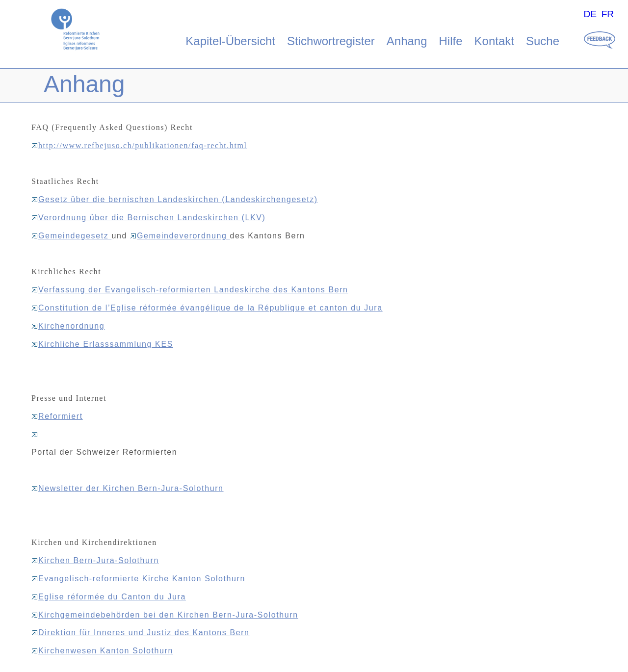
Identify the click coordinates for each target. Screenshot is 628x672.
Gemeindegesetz (71, 236)
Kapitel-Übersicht (230, 41)
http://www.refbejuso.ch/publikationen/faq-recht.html (139, 145)
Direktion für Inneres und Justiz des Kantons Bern (141, 633)
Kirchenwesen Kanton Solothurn (102, 651)
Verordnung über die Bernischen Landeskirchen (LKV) (148, 218)
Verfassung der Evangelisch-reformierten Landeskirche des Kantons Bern (190, 290)
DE (590, 14)
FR (608, 14)
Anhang (407, 41)
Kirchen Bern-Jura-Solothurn (95, 560)
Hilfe (451, 41)
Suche (543, 41)
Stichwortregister (331, 41)
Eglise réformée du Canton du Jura (109, 597)
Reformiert (57, 416)
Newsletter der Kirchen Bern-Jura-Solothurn (128, 488)
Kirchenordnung (68, 326)
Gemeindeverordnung (180, 236)
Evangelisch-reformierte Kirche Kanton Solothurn (138, 579)
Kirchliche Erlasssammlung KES (102, 344)
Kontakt (494, 41)
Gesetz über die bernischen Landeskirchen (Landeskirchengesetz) (175, 199)
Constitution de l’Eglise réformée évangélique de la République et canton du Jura (207, 308)
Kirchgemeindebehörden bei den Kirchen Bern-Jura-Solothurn (165, 615)
